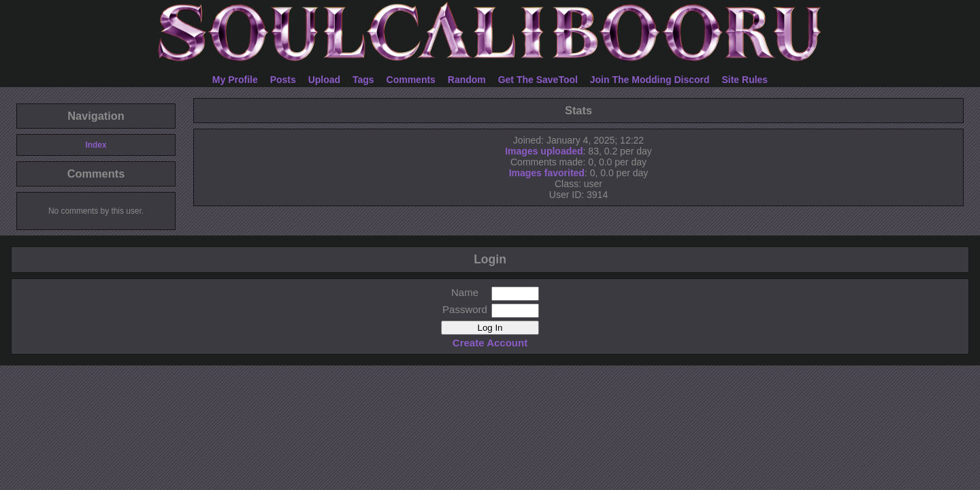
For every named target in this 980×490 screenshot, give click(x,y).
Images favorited (547, 173)
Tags (363, 80)
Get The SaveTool (538, 80)
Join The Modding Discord (650, 80)
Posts (283, 80)
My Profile (235, 80)
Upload (324, 80)
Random (467, 80)
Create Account (490, 343)
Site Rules (745, 80)
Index (96, 145)
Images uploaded (544, 151)
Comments (411, 80)
